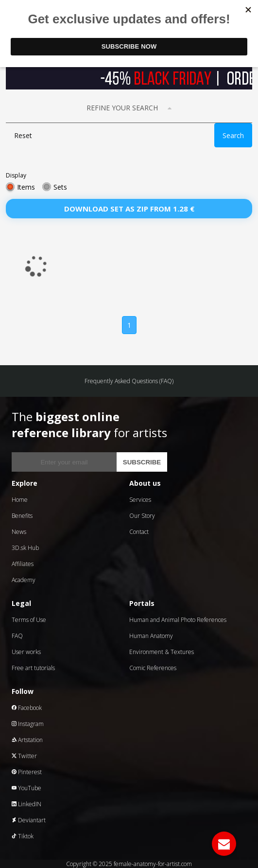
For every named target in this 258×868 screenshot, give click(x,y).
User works (26, 652)
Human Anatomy (151, 636)
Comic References (153, 668)
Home (20, 500)
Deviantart (29, 820)
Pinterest (27, 772)
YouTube (26, 788)
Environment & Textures (162, 652)
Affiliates (23, 564)
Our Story (142, 516)
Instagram (28, 724)
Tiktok (23, 836)
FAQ (17, 636)
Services (140, 500)
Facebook (27, 708)
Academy (24, 580)
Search (233, 135)
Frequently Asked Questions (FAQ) (129, 381)
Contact (139, 532)
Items (26, 187)
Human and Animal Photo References (178, 620)
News (19, 532)
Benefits (22, 516)
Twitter (24, 756)
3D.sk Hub (25, 548)
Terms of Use (29, 620)
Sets (60, 187)
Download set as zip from (129, 209)
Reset (23, 135)
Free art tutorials (33, 668)
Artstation (27, 740)
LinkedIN (26, 804)
